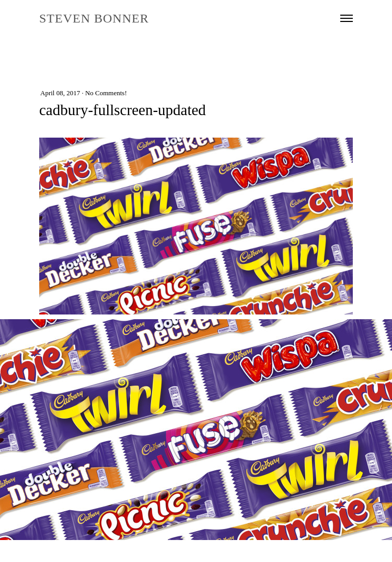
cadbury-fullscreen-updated (123, 110)
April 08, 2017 (60, 93)
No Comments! (106, 93)
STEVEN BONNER (94, 18)
